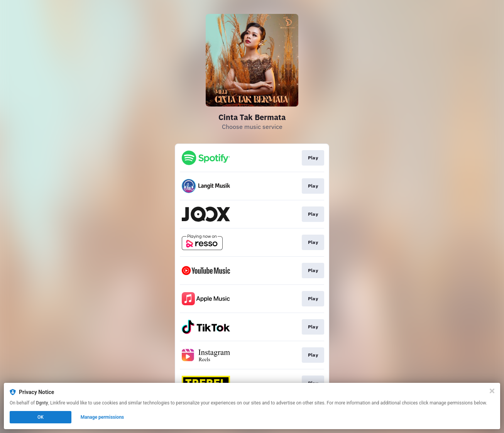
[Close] (492, 391)
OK (41, 417)
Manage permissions (102, 417)
